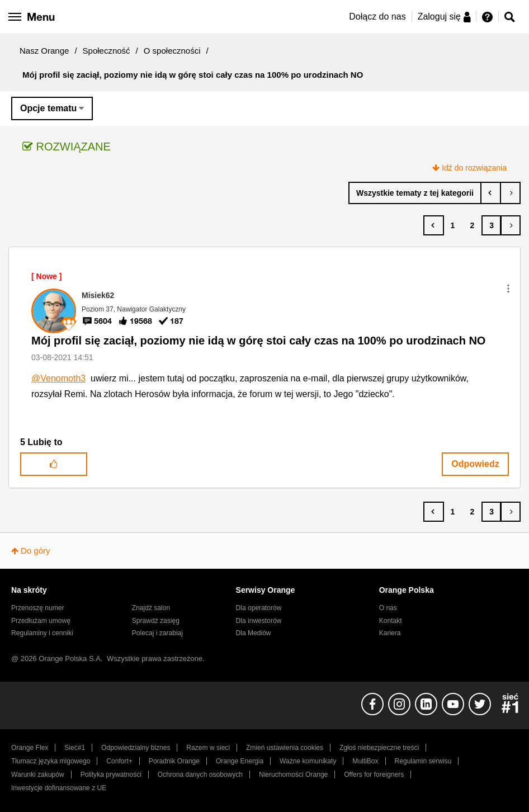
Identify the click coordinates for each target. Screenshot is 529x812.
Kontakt (391, 621)
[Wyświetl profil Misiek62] (98, 295)
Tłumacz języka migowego (51, 761)
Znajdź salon (151, 608)
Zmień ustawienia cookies (285, 748)
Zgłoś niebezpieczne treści (379, 748)
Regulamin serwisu (423, 761)
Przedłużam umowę (41, 621)
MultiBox (365, 761)
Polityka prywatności (111, 775)
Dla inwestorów (259, 621)
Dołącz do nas (377, 16)
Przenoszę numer (38, 608)
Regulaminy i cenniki (42, 633)
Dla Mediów (254, 633)
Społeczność (107, 51)
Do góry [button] (36, 551)
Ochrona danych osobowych (200, 775)
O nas (388, 608)
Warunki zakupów (38, 775)
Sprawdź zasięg (156, 621)
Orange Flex (30, 748)
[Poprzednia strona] (434, 225)
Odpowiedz (475, 464)
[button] (508, 289)
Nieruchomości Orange (293, 775)
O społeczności (172, 51)
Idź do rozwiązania (474, 168)
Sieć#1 (75, 748)
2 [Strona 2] (472, 225)
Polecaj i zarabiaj (157, 633)
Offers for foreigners (374, 775)
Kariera (390, 633)
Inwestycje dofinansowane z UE (59, 788)
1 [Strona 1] (453, 225)
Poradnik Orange (174, 761)
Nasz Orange (44, 51)
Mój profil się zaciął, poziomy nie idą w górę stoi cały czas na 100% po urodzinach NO (258, 341)
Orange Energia (240, 761)
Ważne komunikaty (308, 761)
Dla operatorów (259, 608)
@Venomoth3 (58, 378)
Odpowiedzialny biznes (136, 748)
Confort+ (119, 761)
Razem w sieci (208, 748)
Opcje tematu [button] (48, 108)
